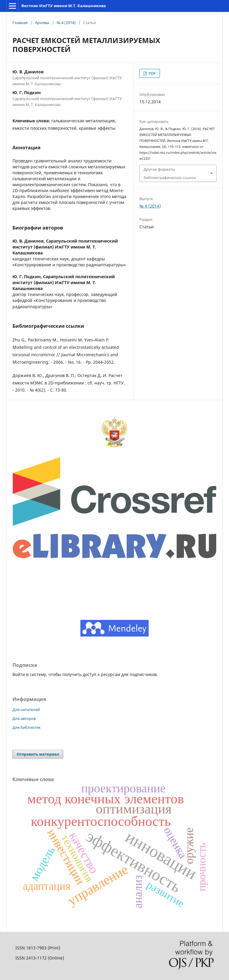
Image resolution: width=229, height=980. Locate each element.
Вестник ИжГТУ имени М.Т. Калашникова (64, 6)
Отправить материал (38, 754)
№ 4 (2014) (66, 23)
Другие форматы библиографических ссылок (170, 173)
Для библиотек (27, 727)
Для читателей (26, 710)
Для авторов (24, 718)
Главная (20, 23)
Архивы (42, 23)
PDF (152, 73)
